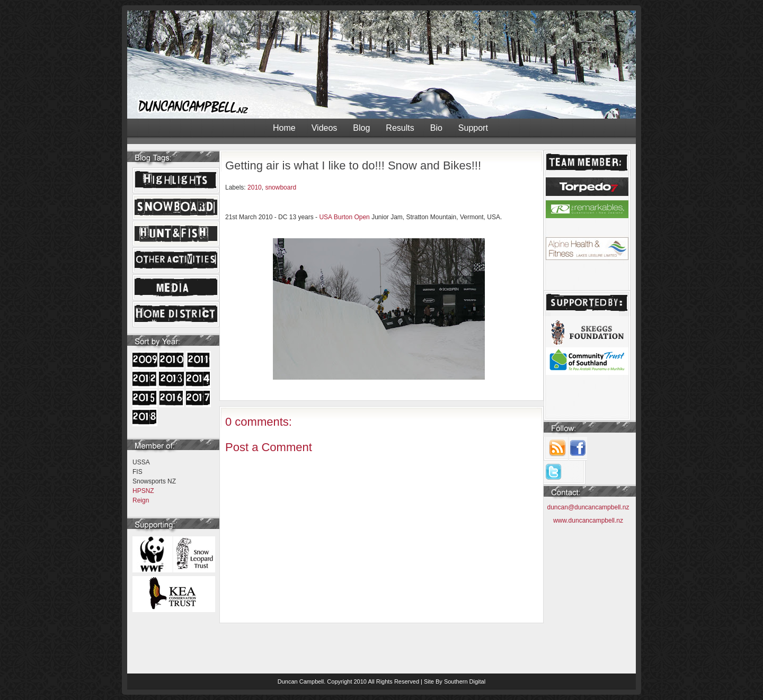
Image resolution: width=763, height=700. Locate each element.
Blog (361, 128)
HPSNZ (143, 491)
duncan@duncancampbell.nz (588, 507)
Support (473, 128)
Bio (436, 128)
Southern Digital (465, 681)
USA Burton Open (344, 217)
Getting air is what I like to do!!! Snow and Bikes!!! (353, 165)
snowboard (281, 187)
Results (400, 128)
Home (284, 128)
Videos (325, 128)
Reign (141, 500)
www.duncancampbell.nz (588, 520)
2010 (255, 187)
